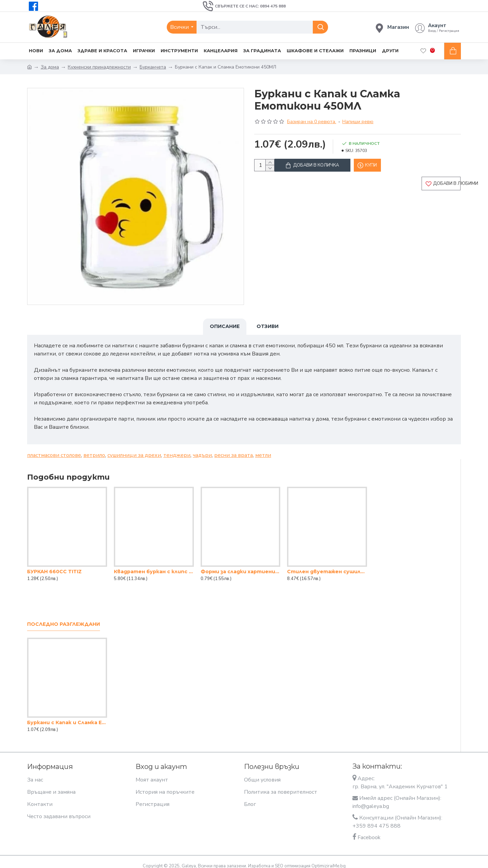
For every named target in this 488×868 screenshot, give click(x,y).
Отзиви (268, 326)
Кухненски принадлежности (99, 67)
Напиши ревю (358, 122)
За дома (50, 67)
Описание (225, 326)
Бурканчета (153, 67)
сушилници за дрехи (134, 449)
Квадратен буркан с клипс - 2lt (154, 565)
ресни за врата (233, 449)
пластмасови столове (54, 449)
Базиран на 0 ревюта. (312, 122)
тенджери (177, 449)
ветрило (94, 449)
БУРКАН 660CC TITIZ (54, 565)
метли (263, 449)
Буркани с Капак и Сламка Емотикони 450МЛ (67, 716)
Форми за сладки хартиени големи (241, 565)
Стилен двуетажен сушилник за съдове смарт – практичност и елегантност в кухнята (327, 565)
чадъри (202, 449)
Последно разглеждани (64, 618)
